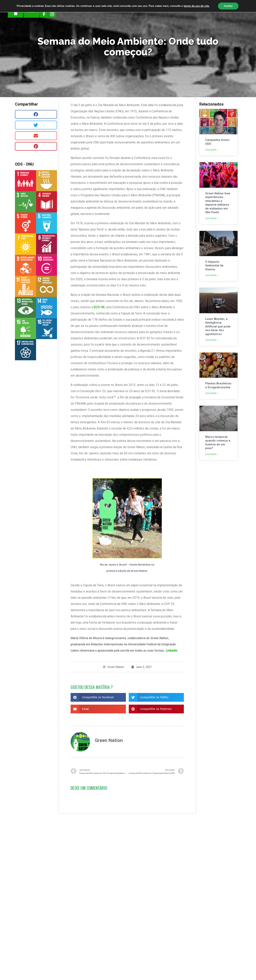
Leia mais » (212, 150)
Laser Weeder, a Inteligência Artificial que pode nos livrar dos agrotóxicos (218, 326)
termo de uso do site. (197, 6)
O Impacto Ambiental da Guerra (214, 266)
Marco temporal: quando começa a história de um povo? (218, 443)
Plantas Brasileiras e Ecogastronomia (218, 385)
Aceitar (228, 6)
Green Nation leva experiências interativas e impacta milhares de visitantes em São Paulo (218, 203)
